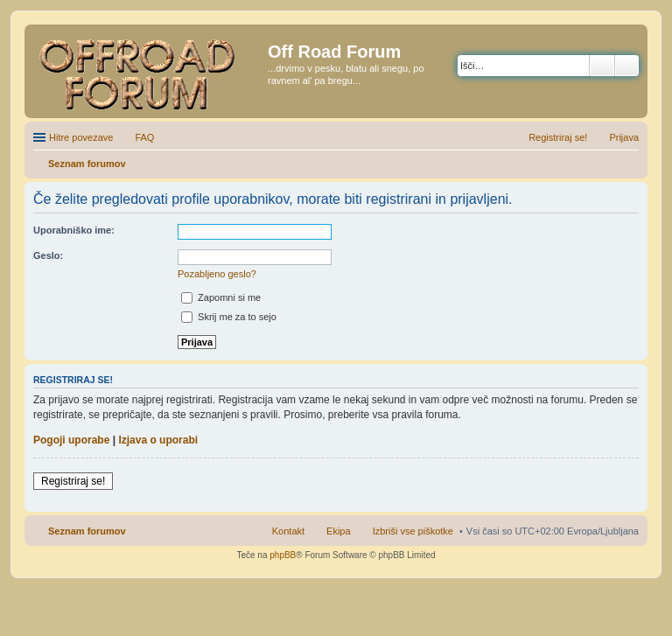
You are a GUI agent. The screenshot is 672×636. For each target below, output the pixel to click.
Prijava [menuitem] (624, 137)
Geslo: (48, 255)
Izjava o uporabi (158, 440)
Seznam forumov (87, 531)
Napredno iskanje (627, 66)
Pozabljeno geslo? (217, 274)
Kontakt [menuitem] (288, 531)
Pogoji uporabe (71, 440)
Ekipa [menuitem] (339, 531)
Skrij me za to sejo (229, 317)
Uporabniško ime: (74, 230)
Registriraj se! (73, 481)
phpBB (283, 555)
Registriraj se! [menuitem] (558, 137)
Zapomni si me (221, 297)
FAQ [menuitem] (144, 137)
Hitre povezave (81, 137)
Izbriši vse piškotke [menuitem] (413, 531)
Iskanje (602, 66)
